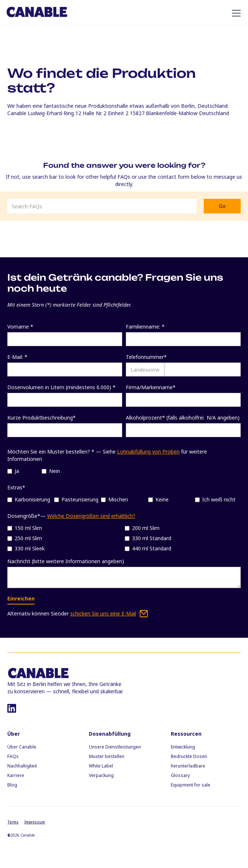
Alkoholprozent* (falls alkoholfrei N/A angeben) (183, 418)
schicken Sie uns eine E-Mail (103, 613)
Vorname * (20, 327)
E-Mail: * (17, 357)
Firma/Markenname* (151, 387)
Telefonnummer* (146, 357)
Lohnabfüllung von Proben (148, 452)
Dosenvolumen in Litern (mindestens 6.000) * (61, 387)
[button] (235, 13)
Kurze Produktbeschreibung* (42, 418)
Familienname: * (145, 327)
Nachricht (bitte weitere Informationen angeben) (66, 561)
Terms (13, 822)
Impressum (35, 822)
